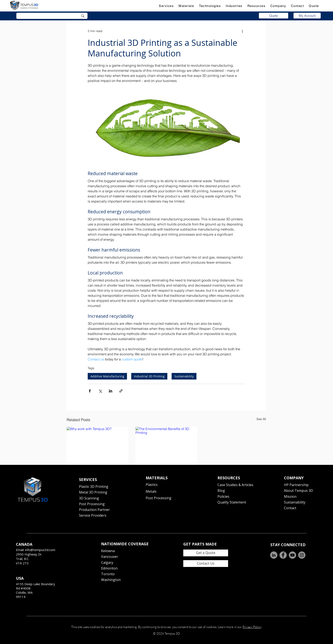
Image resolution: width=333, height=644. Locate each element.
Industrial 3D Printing (149, 376)
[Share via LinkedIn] (111, 391)
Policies (223, 496)
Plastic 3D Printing (94, 487)
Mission (290, 496)
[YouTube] (292, 555)
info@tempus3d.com (40, 550)
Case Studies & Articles (235, 485)
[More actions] (242, 31)
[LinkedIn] (274, 555)
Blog (221, 491)
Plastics (152, 485)
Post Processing (92, 504)
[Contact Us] (206, 564)
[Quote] (274, 16)
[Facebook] (283, 555)
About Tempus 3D (298, 491)
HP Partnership (296, 485)
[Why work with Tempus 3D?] (97, 444)
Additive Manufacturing (107, 376)
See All (261, 419)
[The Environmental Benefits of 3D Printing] (166, 444)
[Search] (46, 16)
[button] (166, 6)
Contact (290, 508)
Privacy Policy (252, 627)
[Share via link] (121, 391)
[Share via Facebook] (90, 391)
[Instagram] (302, 555)
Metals (151, 491)
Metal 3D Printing (93, 492)
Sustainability (184, 376)
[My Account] (307, 16)
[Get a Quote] (206, 553)
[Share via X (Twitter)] (100, 391)
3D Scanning (89, 498)
